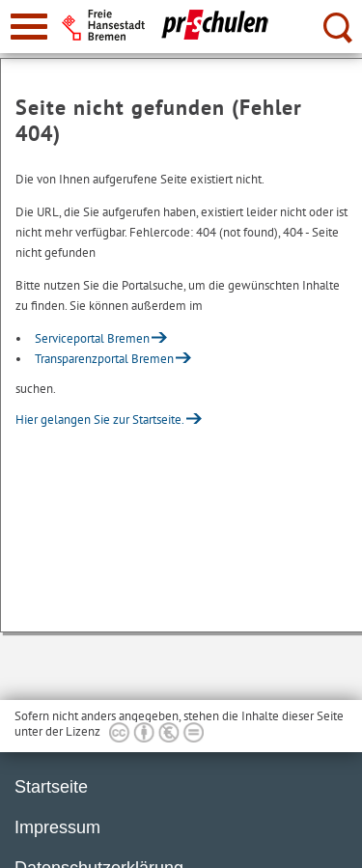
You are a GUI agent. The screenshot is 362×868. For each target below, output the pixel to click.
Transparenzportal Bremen (104, 359)
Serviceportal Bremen (92, 338)
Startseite (51, 787)
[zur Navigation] (29, 27)
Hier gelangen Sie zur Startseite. (100, 420)
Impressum (57, 827)
